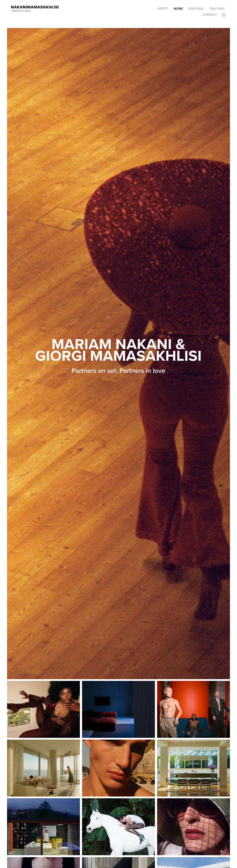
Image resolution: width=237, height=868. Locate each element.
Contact (210, 15)
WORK (178, 9)
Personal (196, 9)
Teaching (217, 9)
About (163, 8)
